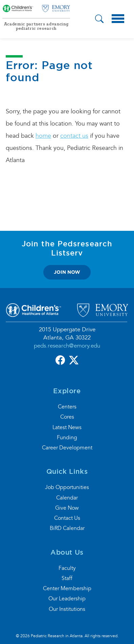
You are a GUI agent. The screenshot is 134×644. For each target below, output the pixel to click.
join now (67, 272)
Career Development (67, 448)
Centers (67, 407)
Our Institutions (67, 609)
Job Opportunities (67, 487)
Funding (67, 438)
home (43, 136)
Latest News (67, 427)
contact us (74, 136)
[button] (99, 20)
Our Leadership (67, 599)
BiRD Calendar (67, 528)
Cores (67, 417)
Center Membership (67, 589)
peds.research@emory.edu (67, 346)
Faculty (67, 568)
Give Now (67, 508)
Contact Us (67, 518)
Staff (67, 578)
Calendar (67, 498)
